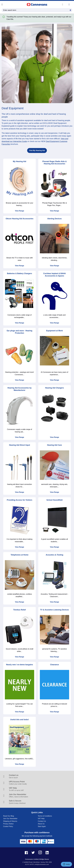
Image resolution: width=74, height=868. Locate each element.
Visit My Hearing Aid (37, 150)
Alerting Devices (54, 219)
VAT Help (41, 819)
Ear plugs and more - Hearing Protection (19, 332)
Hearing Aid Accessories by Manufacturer (20, 389)
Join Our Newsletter (10, 819)
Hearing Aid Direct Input (19, 445)
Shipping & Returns (10, 821)
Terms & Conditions (45, 816)
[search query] (37, 10)
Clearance (54, 665)
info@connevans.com (42, 864)
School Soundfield (54, 500)
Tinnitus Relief (20, 610)
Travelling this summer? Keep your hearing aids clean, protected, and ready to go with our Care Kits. (39, 18)
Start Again (42, 826)
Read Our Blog (9, 816)
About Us (41, 824)
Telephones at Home (20, 555)
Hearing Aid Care (54, 445)
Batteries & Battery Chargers (20, 273)
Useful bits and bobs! (19, 720)
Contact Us (42, 821)
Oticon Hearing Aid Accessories (20, 219)
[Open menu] (2, 5)
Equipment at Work (54, 331)
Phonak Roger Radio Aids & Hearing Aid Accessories (54, 163)
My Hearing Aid (20, 161)
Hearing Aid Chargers (54, 388)
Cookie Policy (8, 826)
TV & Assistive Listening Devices (54, 610)
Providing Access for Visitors (20, 500)
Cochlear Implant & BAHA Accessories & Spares (54, 275)
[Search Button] (70, 10)
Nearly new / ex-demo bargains (20, 665)
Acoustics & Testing (54, 555)
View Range (20, 211)
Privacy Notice (8, 824)
